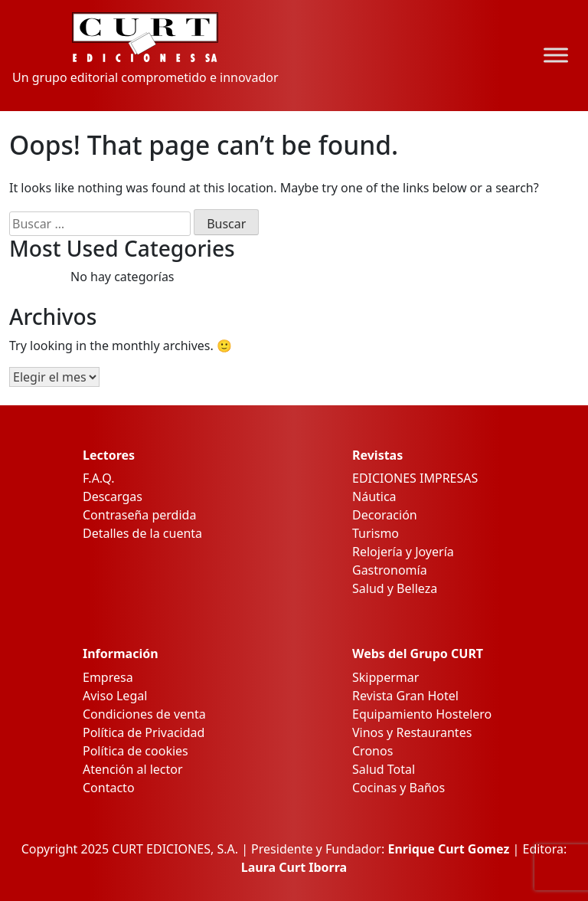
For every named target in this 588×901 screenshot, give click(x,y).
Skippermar (385, 677)
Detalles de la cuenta (142, 533)
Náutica (374, 496)
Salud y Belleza (395, 588)
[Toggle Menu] (556, 56)
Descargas (113, 496)
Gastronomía (390, 570)
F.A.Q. (99, 478)
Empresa (108, 677)
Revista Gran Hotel (405, 696)
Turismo (376, 533)
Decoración (385, 515)
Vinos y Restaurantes (412, 732)
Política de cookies (136, 751)
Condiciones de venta (144, 714)
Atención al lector (133, 769)
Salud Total (384, 769)
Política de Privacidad (144, 732)
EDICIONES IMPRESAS (415, 478)
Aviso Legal (115, 696)
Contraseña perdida (139, 515)
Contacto (109, 788)
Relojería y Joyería (403, 552)
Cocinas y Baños (399, 788)
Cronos (372, 751)
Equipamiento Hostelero (422, 714)
